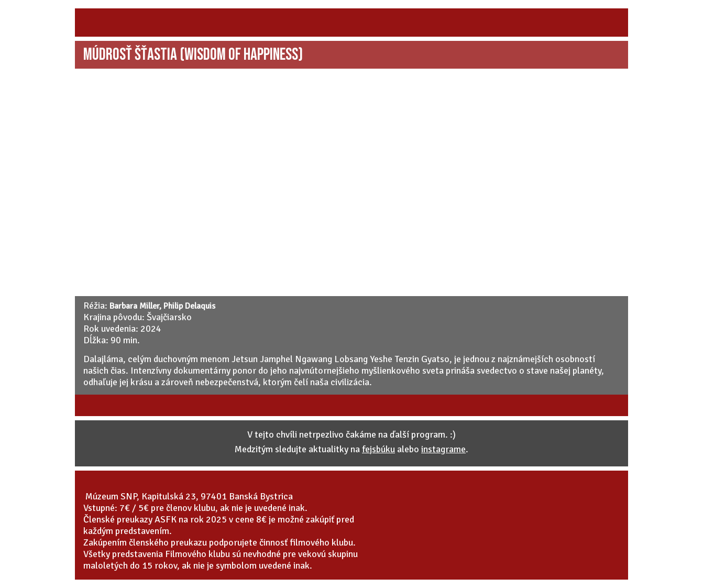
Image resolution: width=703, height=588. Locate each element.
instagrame (443, 449)
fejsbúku (378, 449)
